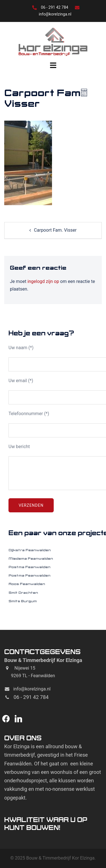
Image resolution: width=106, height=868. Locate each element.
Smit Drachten (23, 593)
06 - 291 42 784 (55, 7)
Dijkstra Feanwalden (30, 550)
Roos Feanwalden (27, 584)
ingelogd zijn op (43, 281)
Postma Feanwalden (29, 567)
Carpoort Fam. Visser (55, 230)
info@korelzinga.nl (55, 14)
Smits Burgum (23, 601)
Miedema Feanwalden (31, 558)
